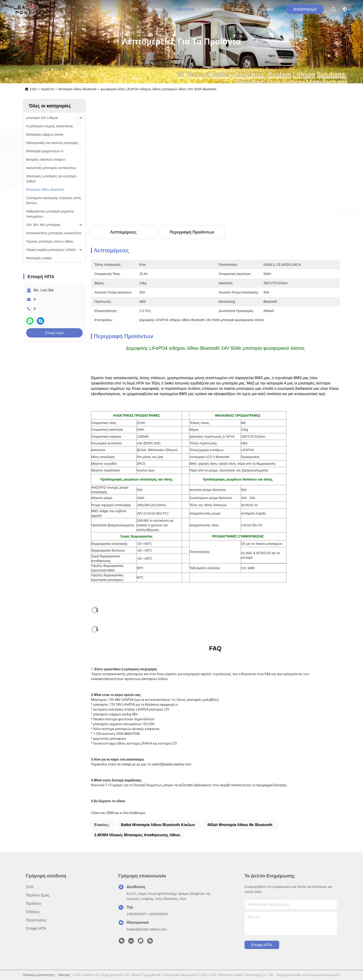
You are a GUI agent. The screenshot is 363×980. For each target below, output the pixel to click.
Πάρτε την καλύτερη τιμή (254, 211)
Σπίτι (134, 9)
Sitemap (64, 975)
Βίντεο (267, 9)
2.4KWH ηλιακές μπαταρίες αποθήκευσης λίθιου (137, 835)
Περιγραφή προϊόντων (192, 232)
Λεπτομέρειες (124, 232)
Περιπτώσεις (36, 920)
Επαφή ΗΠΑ (243, 9)
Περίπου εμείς (158, 9)
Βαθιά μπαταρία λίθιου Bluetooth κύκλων (158, 825)
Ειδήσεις (33, 912)
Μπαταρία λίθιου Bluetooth (77, 89)
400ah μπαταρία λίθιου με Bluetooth (240, 825)
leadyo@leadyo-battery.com (147, 929)
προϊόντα (185, 9)
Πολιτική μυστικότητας (38, 975)
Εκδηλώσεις (213, 9)
